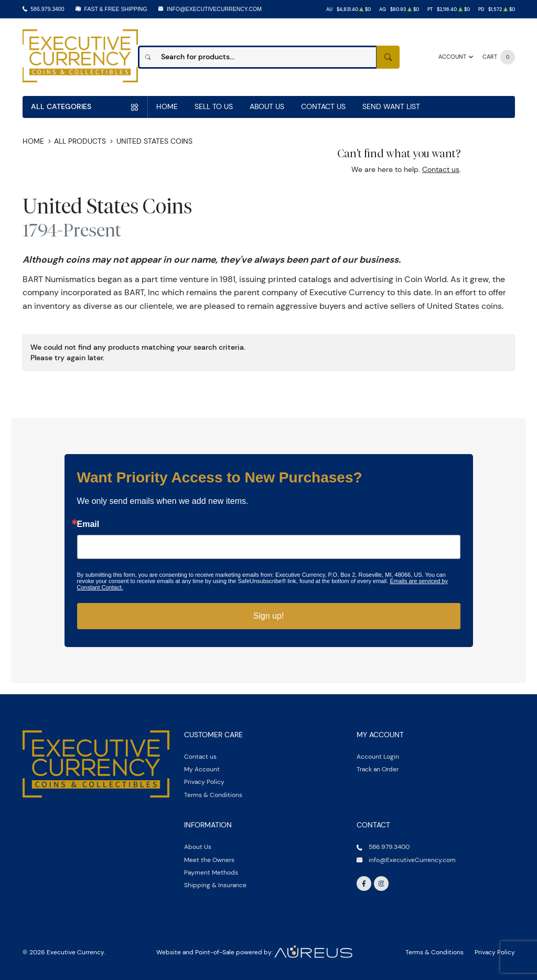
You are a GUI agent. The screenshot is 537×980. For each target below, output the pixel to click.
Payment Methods (211, 872)
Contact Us (323, 106)
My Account (202, 769)
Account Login (378, 756)
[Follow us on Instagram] (381, 884)
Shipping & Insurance (215, 885)
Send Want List (391, 106)
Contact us (441, 169)
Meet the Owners (209, 860)
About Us (267, 106)
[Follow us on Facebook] (364, 884)
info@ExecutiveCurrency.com (214, 9)
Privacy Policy (204, 782)
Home (167, 106)
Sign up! (269, 616)
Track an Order (378, 769)
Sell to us (214, 106)
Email (88, 524)
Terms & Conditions (213, 795)
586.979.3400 (47, 9)
